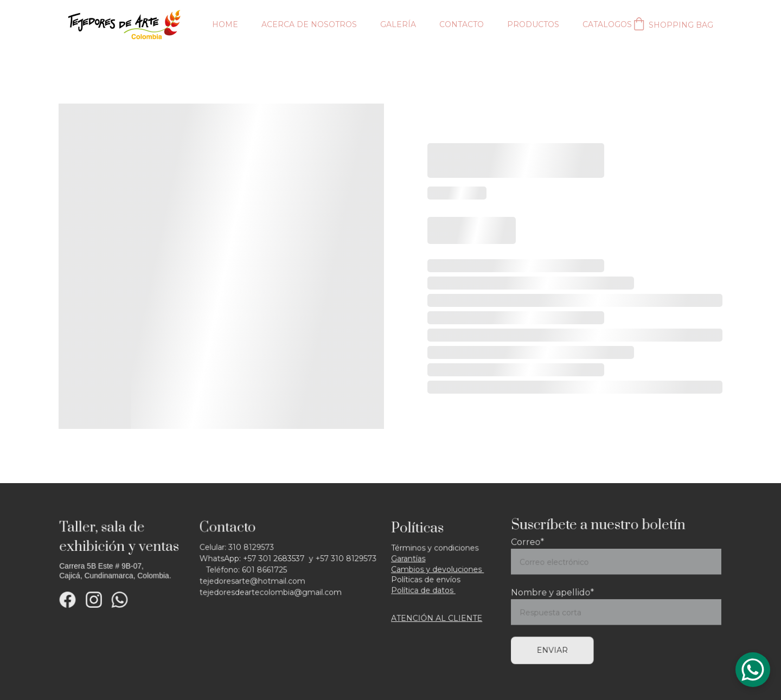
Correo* (530, 544)
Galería (398, 24)
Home (225, 24)
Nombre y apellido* (554, 593)
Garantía (408, 559)
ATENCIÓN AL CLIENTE (437, 617)
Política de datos (424, 590)
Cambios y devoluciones (438, 569)
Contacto (462, 24)
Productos (533, 24)
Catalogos (607, 24)
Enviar (554, 649)
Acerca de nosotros (309, 24)
